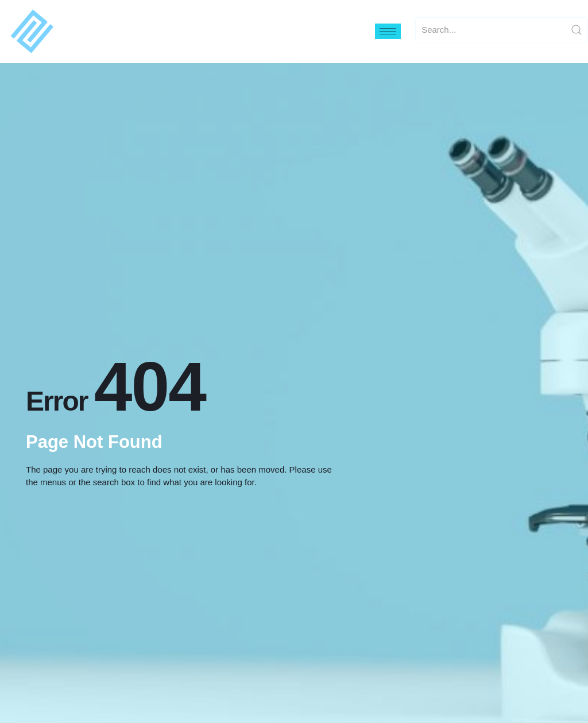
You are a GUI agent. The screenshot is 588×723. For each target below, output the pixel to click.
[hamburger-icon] (388, 31)
